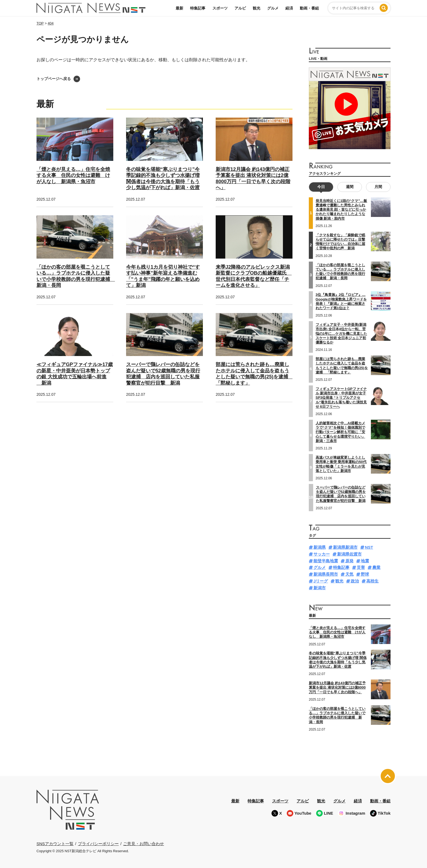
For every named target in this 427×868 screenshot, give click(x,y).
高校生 (372, 581)
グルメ (273, 8)
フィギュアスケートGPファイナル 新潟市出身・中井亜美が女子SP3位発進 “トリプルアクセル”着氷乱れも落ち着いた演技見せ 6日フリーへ (341, 398)
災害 (361, 567)
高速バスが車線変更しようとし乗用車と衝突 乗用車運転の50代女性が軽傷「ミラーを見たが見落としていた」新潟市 (341, 464)
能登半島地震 (326, 561)
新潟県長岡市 (326, 574)
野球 (365, 574)
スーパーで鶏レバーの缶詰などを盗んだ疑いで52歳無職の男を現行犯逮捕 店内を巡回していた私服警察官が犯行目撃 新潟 (163, 374)
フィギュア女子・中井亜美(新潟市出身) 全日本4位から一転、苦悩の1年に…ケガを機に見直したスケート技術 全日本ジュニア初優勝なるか (341, 333)
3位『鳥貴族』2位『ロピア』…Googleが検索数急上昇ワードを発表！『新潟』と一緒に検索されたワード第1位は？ (341, 301)
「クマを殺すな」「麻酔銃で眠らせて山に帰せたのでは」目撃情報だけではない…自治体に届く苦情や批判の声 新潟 (340, 242)
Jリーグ (321, 581)
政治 (355, 581)
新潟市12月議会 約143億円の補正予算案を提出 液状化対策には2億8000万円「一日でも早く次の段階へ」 (337, 688)
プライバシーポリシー (98, 843)
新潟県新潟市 (345, 547)
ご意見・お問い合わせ (144, 843)
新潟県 (320, 547)
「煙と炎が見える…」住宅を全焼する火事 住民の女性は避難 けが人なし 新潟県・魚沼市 (73, 175)
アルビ (240, 8)
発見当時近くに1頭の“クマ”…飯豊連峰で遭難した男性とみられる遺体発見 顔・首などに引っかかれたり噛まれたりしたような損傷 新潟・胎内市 (341, 210)
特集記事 (198, 8)
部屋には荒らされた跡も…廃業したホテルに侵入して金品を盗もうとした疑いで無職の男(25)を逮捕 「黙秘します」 (254, 374)
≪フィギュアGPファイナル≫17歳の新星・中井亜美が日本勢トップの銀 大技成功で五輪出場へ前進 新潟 (75, 374)
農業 (376, 567)
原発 (349, 561)
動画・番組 (309, 8)
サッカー (322, 554)
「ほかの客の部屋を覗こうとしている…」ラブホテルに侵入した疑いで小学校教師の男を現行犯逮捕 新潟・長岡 (340, 271)
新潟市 (320, 588)
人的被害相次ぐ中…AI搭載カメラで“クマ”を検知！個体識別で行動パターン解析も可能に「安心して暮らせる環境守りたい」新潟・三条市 (340, 432)
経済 (289, 8)
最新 (179, 8)
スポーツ (220, 8)
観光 (257, 8)
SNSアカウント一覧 (55, 844)
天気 (349, 574)
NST (369, 547)
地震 (365, 561)
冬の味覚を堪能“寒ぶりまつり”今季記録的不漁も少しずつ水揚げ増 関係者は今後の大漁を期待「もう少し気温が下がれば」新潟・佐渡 (338, 660)
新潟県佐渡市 (349, 554)
